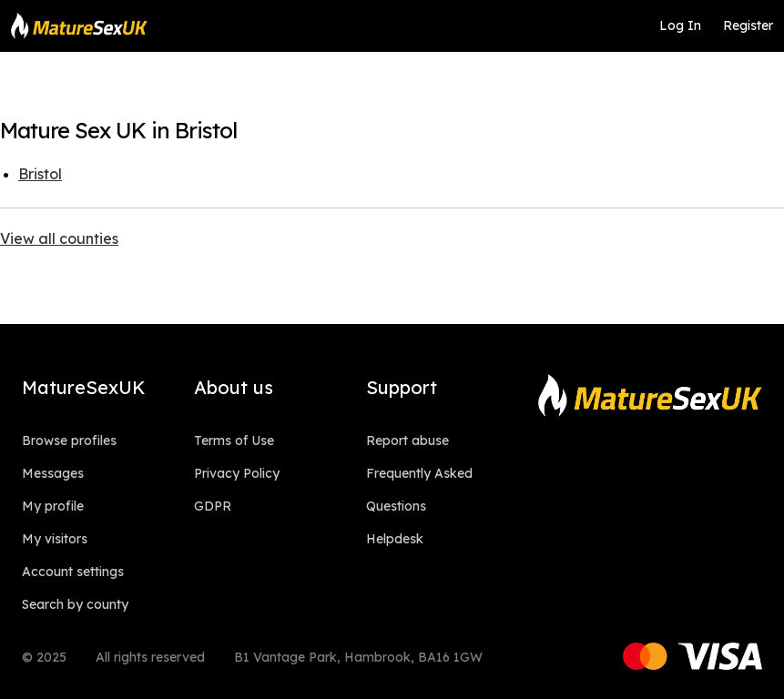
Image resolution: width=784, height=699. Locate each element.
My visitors (55, 539)
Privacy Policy (237, 473)
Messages (53, 473)
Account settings (73, 572)
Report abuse (407, 441)
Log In (680, 25)
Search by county (75, 604)
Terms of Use (234, 441)
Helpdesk (395, 539)
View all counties (59, 238)
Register (748, 25)
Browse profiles (69, 441)
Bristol (40, 174)
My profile (53, 506)
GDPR (213, 506)
